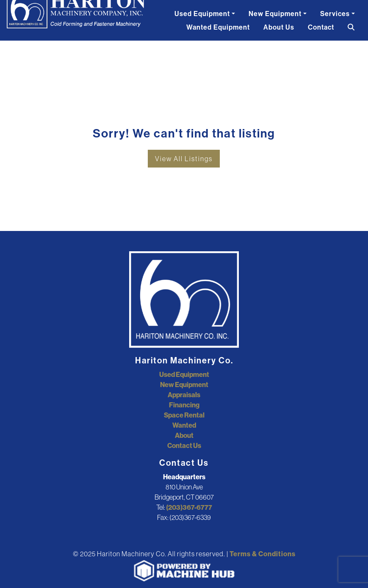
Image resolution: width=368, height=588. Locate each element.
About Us (279, 27)
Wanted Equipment (218, 27)
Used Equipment (202, 14)
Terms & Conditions (263, 554)
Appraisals (184, 395)
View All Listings (184, 159)
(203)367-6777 (189, 507)
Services (335, 14)
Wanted (184, 425)
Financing (184, 405)
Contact (321, 27)
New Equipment (275, 14)
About (184, 435)
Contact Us (184, 445)
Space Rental (184, 415)
